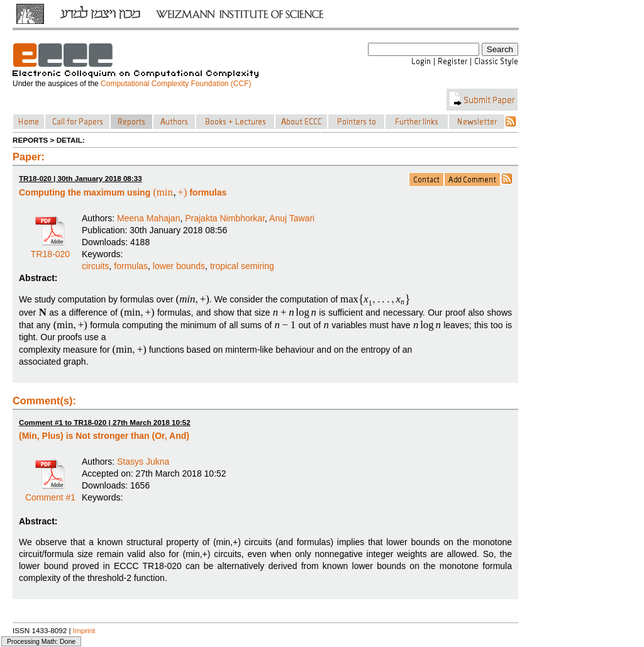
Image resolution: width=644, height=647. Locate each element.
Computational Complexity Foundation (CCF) (176, 84)
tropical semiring (242, 266)
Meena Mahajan (148, 218)
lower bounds (179, 266)
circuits (96, 266)
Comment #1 (50, 493)
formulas (131, 266)
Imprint (84, 630)
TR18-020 (50, 250)
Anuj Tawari (292, 218)
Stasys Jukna (143, 462)
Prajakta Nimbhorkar (225, 218)
